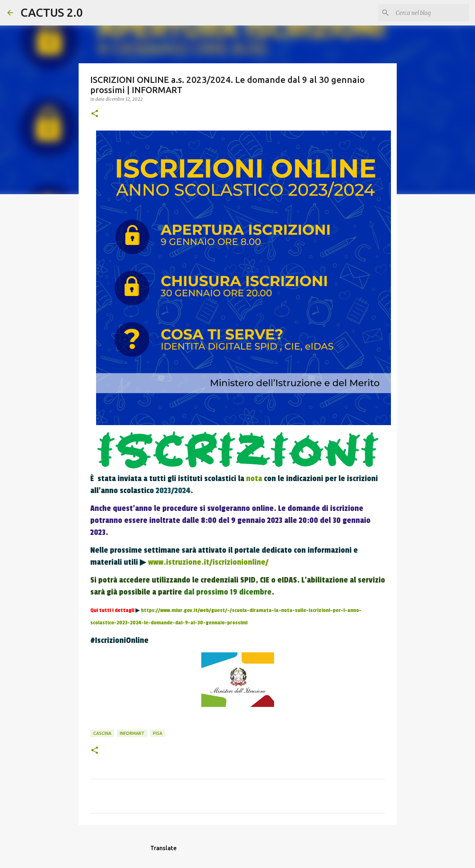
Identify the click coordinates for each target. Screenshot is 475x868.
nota (254, 479)
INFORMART (132, 733)
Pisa (158, 733)
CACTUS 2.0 (52, 12)
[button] (95, 114)
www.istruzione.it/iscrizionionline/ (209, 562)
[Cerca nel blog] (431, 13)
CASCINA (102, 733)
